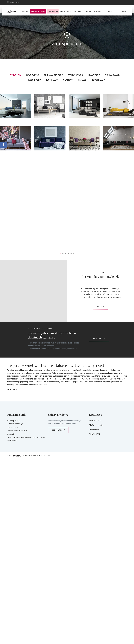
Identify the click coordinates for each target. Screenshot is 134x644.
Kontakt (123, 11)
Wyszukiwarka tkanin (38, 11)
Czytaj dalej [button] (12, 577)
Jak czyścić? (78, 11)
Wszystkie (15, 75)
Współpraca (97, 11)
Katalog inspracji (66, 11)
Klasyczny (94, 75)
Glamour (68, 80)
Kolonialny (35, 80)
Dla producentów (96, 612)
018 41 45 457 (16, 2)
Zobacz (100, 493)
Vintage (82, 80)
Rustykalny (52, 80)
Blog (116, 11)
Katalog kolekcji (53, 11)
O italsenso (25, 11)
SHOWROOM (94, 621)
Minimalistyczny (53, 75)
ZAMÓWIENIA (95, 607)
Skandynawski (75, 75)
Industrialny (98, 80)
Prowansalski (112, 75)
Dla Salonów (94, 616)
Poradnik (88, 11)
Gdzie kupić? (108, 11)
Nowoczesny (33, 75)
